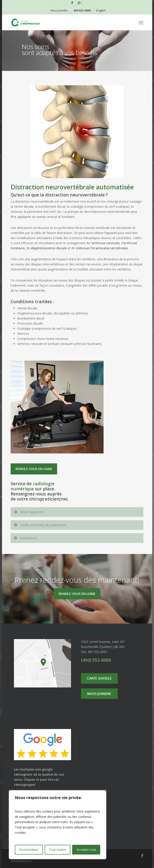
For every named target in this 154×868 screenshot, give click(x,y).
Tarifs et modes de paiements (40, 525)
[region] (58, 825)
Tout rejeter (58, 850)
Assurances (26, 538)
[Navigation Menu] (141, 23)
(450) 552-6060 (96, 660)
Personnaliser (29, 850)
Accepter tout (86, 850)
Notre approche (29, 512)
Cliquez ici (31, 779)
